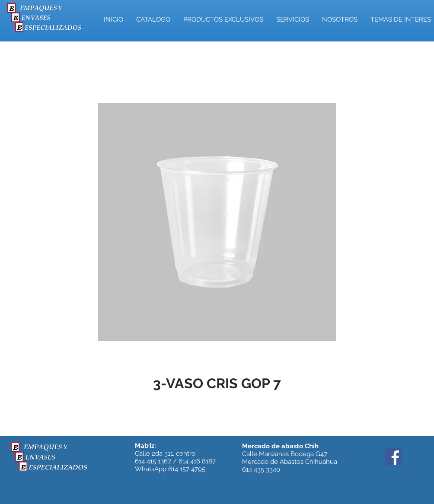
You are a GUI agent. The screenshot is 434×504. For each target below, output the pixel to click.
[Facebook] (393, 456)
